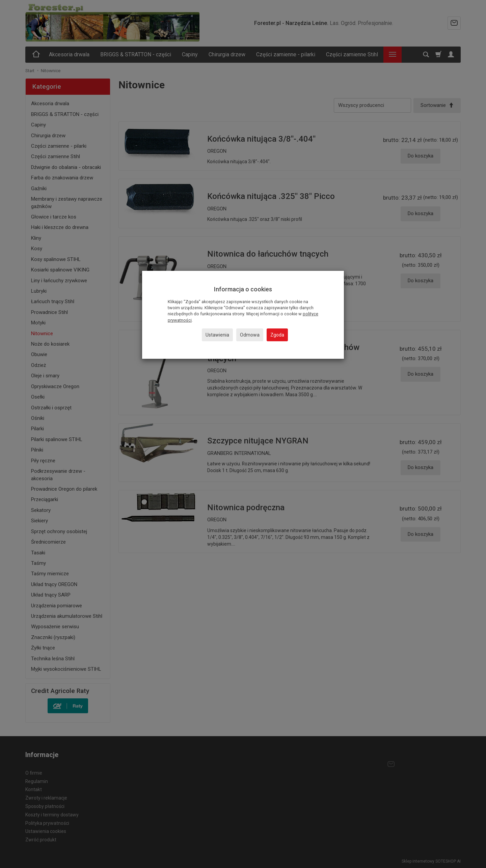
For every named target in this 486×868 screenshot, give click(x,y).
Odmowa (250, 335)
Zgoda (277, 335)
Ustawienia (217, 335)
